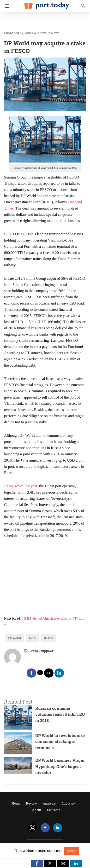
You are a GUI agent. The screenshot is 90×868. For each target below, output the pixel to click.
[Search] (82, 6)
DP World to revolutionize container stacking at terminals (60, 742)
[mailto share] (49, 673)
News (55, 33)
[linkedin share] (59, 673)
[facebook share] (31, 673)
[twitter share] (40, 673)
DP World (15, 638)
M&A (32, 638)
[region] (43, 21)
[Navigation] (6, 6)
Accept (72, 851)
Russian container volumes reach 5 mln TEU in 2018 (60, 714)
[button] (37, 863)
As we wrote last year (21, 486)
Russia (48, 638)
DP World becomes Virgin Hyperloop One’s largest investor (60, 766)
